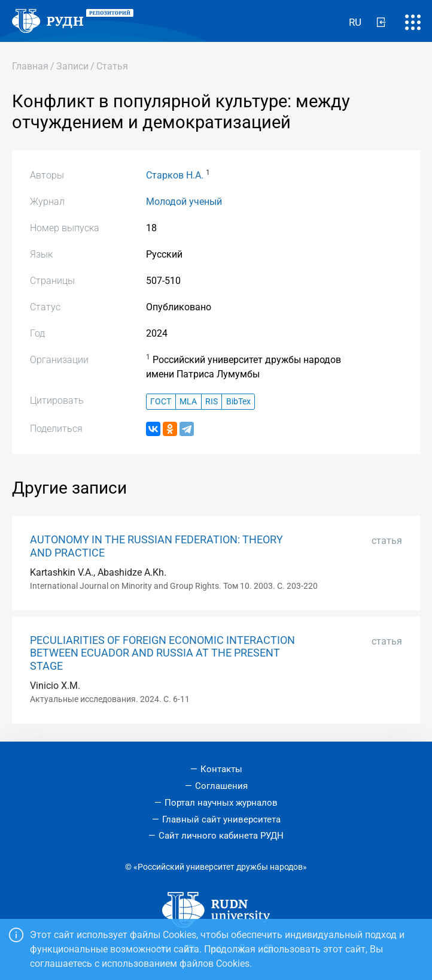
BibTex (238, 402)
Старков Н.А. (175, 175)
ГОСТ (161, 402)
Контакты (221, 769)
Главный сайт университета (221, 819)
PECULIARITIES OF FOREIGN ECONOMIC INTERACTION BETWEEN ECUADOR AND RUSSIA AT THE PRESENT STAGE (162, 653)
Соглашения (221, 786)
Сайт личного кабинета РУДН (221, 836)
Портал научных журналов (221, 803)
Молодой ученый (184, 202)
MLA (188, 402)
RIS (212, 402)
